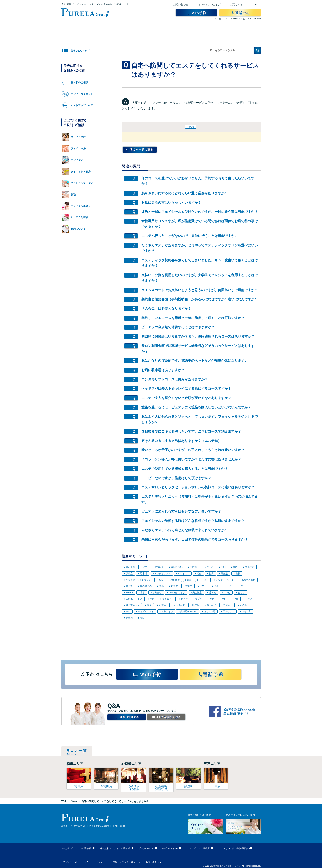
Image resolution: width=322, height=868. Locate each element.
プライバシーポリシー (73, 862)
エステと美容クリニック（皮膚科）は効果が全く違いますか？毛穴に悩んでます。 (200, 499)
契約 (191, 127)
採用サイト (237, 5)
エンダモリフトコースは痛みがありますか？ (175, 379)
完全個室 (197, 592)
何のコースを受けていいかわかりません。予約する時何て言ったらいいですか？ (198, 181)
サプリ (199, 599)
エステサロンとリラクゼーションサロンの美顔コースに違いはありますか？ (198, 487)
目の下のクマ (133, 605)
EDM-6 (129, 592)
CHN (255, 5)
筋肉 (152, 599)
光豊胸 (129, 618)
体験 (235, 567)
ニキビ (227, 592)
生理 (216, 586)
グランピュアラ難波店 (198, 848)
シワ (128, 611)
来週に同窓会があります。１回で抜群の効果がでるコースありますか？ (195, 539)
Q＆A (74, 801)
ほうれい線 (210, 611)
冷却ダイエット (146, 611)
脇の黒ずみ (146, 586)
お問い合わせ (180, 5)
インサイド (179, 605)
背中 (145, 567)
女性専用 (195, 567)
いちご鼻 (246, 611)
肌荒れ (196, 605)
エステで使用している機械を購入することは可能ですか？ (185, 469)
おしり (241, 592)
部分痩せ (157, 592)
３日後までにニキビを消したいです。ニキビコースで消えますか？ (191, 431)
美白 (142, 618)
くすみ (249, 599)
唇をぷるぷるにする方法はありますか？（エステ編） (181, 441)
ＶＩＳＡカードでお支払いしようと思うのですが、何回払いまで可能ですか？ (200, 290)
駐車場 (144, 574)
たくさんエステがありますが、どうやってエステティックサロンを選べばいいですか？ (200, 248)
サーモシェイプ (177, 592)
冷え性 (213, 592)
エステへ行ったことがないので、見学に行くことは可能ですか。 (190, 236)
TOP (64, 801)
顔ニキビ (211, 605)
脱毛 (161, 586)
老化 (149, 605)
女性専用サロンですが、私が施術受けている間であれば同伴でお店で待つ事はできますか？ (200, 224)
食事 (143, 592)
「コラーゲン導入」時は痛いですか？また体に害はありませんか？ (191, 459)
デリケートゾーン (225, 580)
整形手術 (250, 567)
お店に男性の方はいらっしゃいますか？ (171, 203)
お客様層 (175, 580)
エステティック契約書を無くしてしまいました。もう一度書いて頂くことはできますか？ (200, 263)
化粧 (236, 599)
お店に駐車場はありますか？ (163, 370)
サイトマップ (100, 862)
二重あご (228, 605)
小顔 (223, 567)
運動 (212, 599)
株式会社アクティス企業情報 (115, 848)
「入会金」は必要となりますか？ (166, 309)
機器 (238, 574)
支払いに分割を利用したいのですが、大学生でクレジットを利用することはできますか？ (200, 278)
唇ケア (184, 599)
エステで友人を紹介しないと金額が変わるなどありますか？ (186, 398)
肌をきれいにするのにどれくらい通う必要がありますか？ (185, 193)
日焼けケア (229, 611)
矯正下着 (130, 567)
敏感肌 (224, 574)
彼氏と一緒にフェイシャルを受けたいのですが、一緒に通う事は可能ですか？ (200, 212)
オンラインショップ (209, 5)
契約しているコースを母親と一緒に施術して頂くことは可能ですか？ (193, 318)
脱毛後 (129, 586)
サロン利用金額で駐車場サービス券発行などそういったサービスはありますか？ (198, 349)
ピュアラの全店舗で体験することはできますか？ (178, 327)
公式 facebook (146, 848)
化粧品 (162, 605)
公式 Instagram (170, 848)
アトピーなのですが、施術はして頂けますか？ (176, 478)
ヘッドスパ (184, 574)
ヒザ (228, 586)
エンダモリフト (162, 574)
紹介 (199, 574)
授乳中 (189, 586)
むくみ (210, 567)
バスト (203, 586)
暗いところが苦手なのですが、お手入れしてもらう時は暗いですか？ (193, 450)
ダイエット (168, 599)
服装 (189, 580)
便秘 (224, 599)
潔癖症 (129, 574)
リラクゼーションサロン (138, 580)
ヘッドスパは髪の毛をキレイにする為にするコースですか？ (186, 388)
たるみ (243, 605)
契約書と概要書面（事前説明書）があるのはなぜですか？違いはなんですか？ (200, 299)
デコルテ (159, 567)
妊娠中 (175, 586)
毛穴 (161, 580)
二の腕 (129, 599)
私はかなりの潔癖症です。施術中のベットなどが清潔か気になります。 (195, 361)
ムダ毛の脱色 (248, 580)
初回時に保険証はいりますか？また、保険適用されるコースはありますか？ (198, 336)
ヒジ (241, 586)
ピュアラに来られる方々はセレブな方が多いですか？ (181, 511)
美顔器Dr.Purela (188, 611)
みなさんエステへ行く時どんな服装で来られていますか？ (185, 530)
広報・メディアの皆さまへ (126, 862)
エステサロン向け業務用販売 (234, 848)
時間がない (177, 567)
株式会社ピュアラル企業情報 (76, 848)
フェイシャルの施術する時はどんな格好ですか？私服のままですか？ (193, 521)
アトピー (204, 580)
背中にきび (167, 611)
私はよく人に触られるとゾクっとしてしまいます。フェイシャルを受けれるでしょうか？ (200, 419)
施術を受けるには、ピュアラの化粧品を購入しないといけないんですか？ (196, 407)
